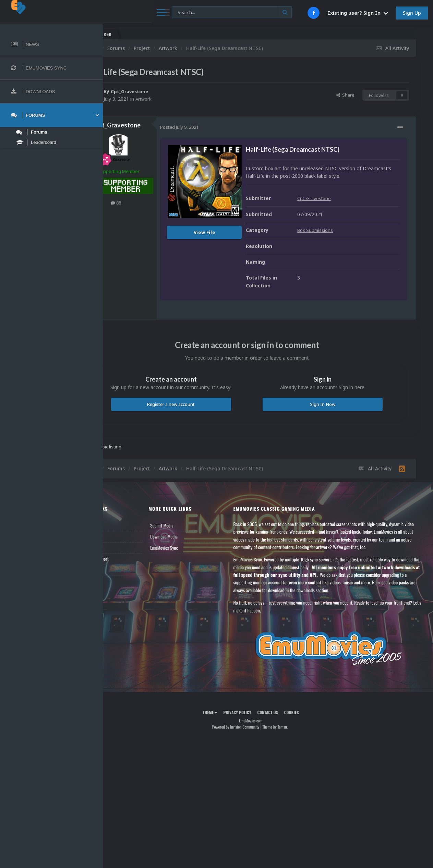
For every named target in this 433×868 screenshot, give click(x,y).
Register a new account (197, 412)
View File (239, 232)
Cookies (309, 727)
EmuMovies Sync (191, 555)
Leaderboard (125, 555)
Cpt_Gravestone (165, 91)
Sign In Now (331, 412)
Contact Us (124, 578)
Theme (227, 727)
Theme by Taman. (292, 742)
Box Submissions (351, 238)
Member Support (129, 567)
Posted (214, 127)
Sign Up (412, 13)
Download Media (191, 544)
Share (345, 95)
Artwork (179, 99)
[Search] (184, 13)
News (119, 533)
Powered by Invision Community (253, 742)
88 (150, 203)
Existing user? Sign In (358, 13)
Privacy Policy (254, 727)
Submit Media (189, 533)
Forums (121, 544)
